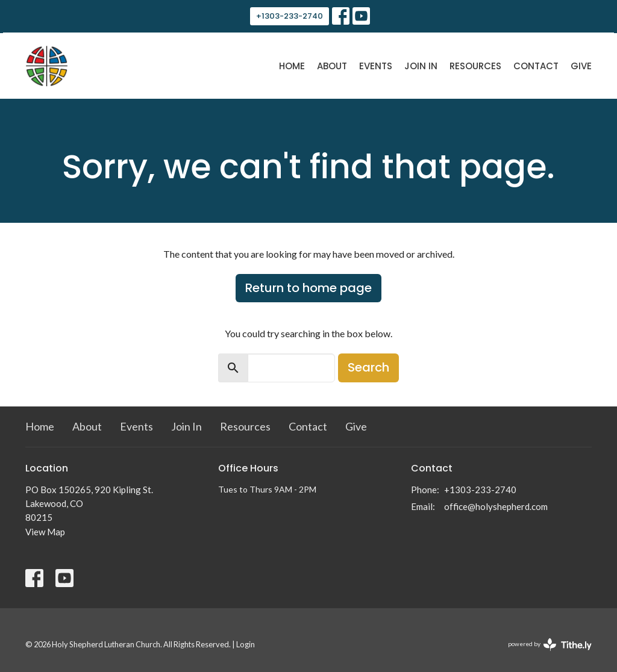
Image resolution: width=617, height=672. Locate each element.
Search (368, 367)
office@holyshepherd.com (496, 506)
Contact (536, 66)
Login (246, 644)
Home (292, 66)
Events (376, 66)
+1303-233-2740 (290, 16)
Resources (475, 66)
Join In (421, 66)
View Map (45, 532)
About (332, 66)
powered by (550, 645)
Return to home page (308, 288)
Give (581, 66)
